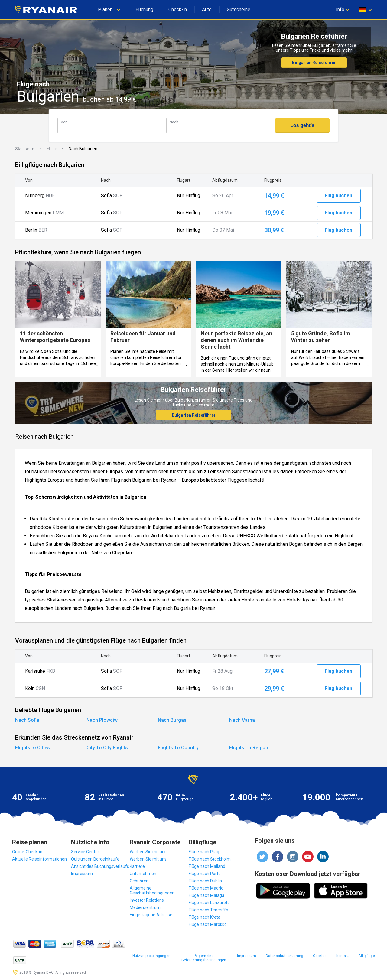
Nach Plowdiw (102, 720)
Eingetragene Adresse (151, 915)
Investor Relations (147, 900)
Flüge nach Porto (205, 874)
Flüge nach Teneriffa (208, 910)
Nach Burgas (172, 720)
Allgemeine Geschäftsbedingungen (152, 890)
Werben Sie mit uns (148, 852)
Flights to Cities (33, 748)
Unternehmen (143, 874)
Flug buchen (338, 195)
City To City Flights (107, 748)
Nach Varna (242, 720)
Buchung (144, 10)
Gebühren (139, 881)
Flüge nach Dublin (205, 881)
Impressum (82, 874)
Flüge (52, 149)
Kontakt (343, 956)
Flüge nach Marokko (208, 924)
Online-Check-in (27, 852)
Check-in (178, 10)
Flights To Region (249, 748)
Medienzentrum (145, 907)
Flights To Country (178, 748)
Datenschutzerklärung (285, 956)
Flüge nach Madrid (206, 888)
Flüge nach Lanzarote (209, 903)
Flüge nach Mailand (207, 866)
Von (64, 122)
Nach (174, 122)
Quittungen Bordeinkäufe (95, 859)
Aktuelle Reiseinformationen (39, 859)
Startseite (25, 149)
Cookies (320, 956)
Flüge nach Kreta (205, 917)
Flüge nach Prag (204, 852)
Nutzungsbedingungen (151, 956)
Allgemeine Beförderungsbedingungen (204, 958)
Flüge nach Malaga (207, 895)
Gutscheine (239, 10)
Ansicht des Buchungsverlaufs (100, 866)
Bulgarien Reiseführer (314, 63)
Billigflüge (367, 956)
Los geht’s (302, 125)
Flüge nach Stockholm (210, 859)
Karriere (137, 866)
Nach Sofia (27, 720)
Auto (207, 10)
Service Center (85, 852)
